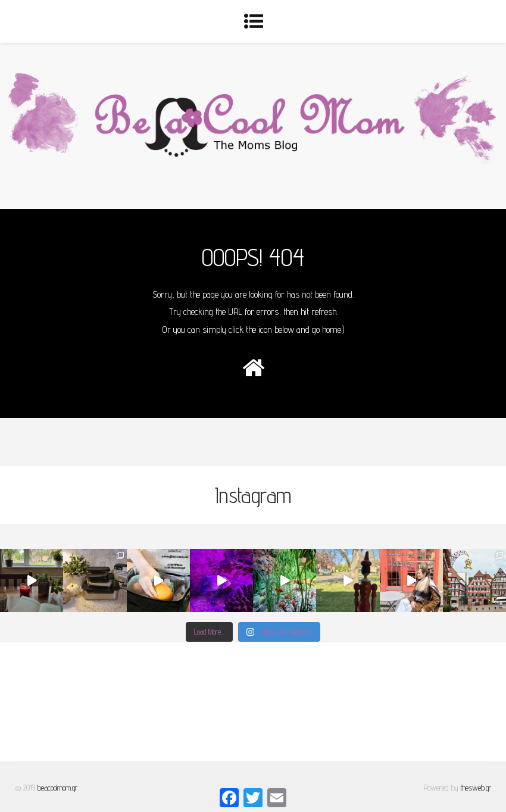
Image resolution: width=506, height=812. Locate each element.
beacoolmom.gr (57, 788)
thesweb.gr (476, 788)
